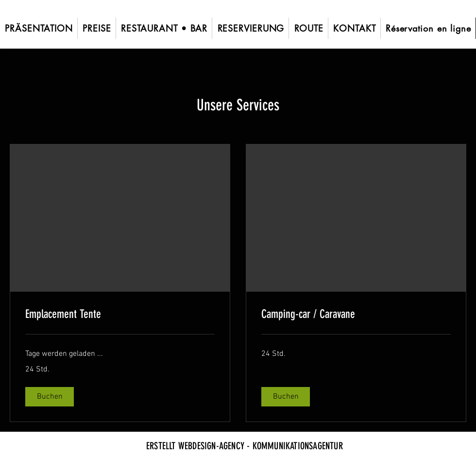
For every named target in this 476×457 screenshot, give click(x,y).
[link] (120, 315)
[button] (50, 397)
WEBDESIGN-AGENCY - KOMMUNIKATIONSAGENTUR (261, 446)
